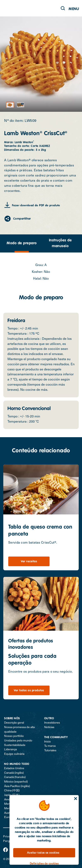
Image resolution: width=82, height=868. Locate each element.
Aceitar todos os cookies (43, 853)
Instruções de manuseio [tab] (60, 243)
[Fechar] (76, 799)
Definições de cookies (44, 863)
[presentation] (22, 243)
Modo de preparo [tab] (22, 243)
